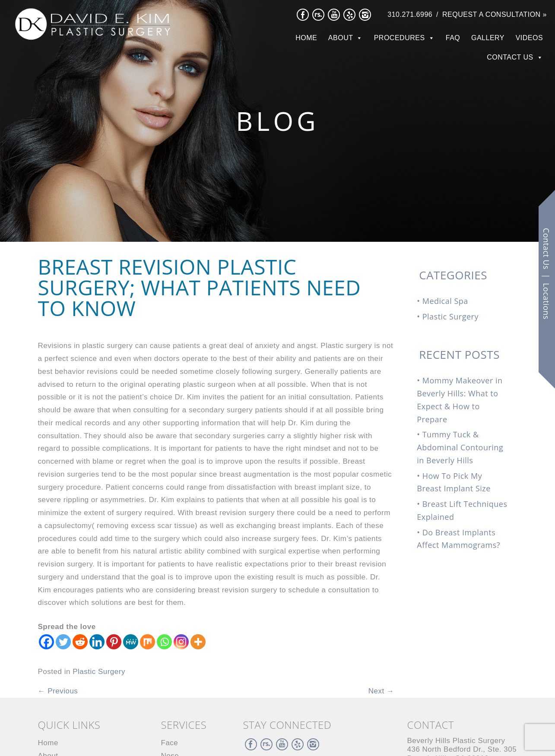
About (341, 38)
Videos (529, 38)
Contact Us (510, 57)
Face (170, 743)
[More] (198, 642)
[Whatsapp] (164, 642)
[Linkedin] (97, 642)
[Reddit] (80, 642)
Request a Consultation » (495, 14)
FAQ (453, 38)
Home (306, 38)
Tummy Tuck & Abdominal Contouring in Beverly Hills (460, 447)
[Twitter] (63, 642)
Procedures (400, 38)
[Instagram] (181, 642)
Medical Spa (445, 301)
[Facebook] (46, 642)
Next (381, 691)
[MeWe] (131, 642)
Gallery (488, 38)
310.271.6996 (410, 14)
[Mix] (147, 642)
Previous (58, 691)
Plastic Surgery (99, 672)
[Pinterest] (114, 642)
